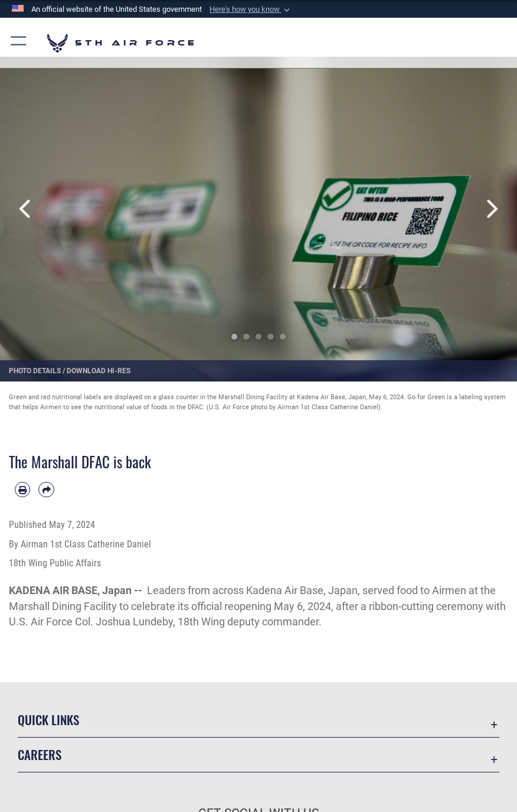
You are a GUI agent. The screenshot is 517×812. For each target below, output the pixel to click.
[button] (251, 9)
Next (491, 209)
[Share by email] (46, 490)
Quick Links (48, 720)
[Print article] (22, 490)
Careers (40, 754)
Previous (26, 209)
